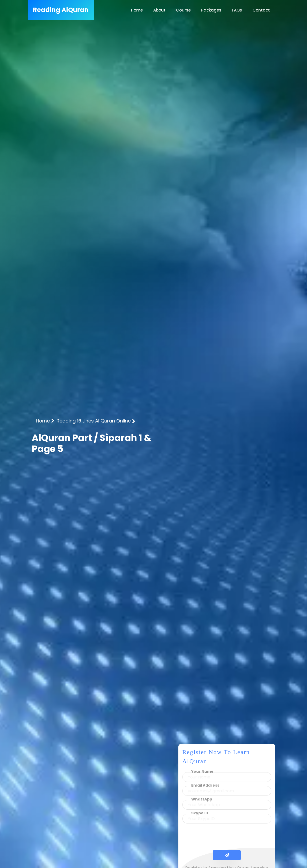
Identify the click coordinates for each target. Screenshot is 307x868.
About (159, 10)
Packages (211, 10)
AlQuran (61, 10)
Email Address (205, 785)
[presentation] (227, 838)
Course (183, 10)
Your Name (202, 771)
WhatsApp (202, 799)
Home (137, 10)
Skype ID (200, 813)
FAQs (237, 10)
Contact (261, 10)
